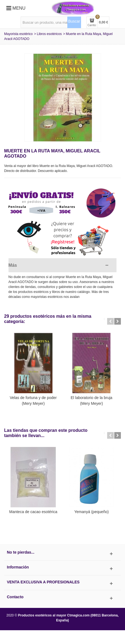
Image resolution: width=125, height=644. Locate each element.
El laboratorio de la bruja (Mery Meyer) (91, 401)
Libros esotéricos (49, 34)
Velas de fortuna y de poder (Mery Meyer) (33, 401)
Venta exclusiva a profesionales (43, 582)
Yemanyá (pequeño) (91, 512)
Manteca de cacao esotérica (33, 512)
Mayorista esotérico (18, 34)
